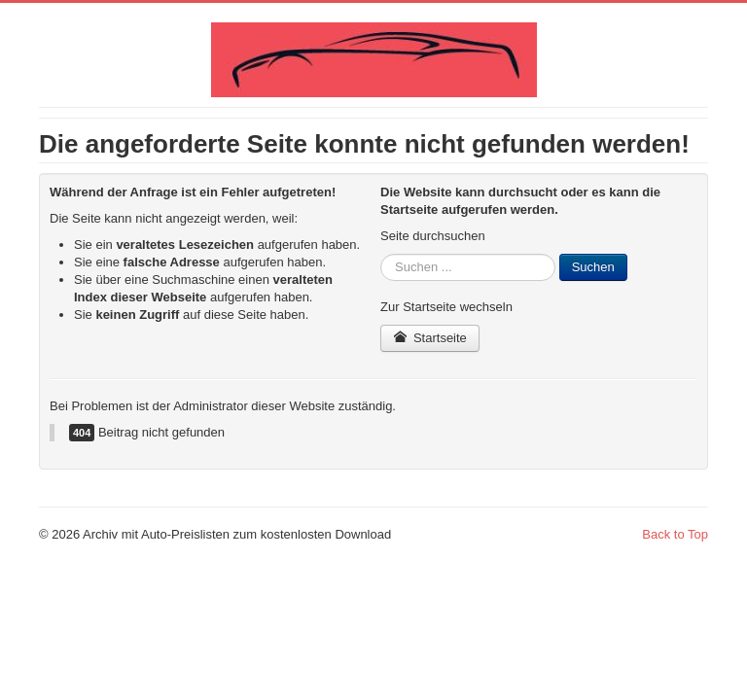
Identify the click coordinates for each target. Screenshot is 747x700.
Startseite (430, 338)
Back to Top (675, 534)
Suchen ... (381, 254)
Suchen (593, 267)
